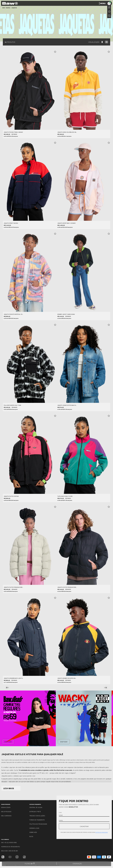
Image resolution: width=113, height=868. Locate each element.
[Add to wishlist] (55, 52)
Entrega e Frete (35, 811)
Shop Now (8, 742)
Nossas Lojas (34, 828)
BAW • (4, 8)
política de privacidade (102, 832)
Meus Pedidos (6, 811)
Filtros (29, 863)
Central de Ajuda (36, 807)
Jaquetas (14, 8)
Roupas (8, 8)
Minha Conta (6, 807)
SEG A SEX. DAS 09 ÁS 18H (9, 851)
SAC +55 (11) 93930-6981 (9, 842)
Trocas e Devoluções (37, 816)
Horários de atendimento (11, 846)
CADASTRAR (84, 826)
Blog (31, 836)
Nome (60, 812)
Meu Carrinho (6, 816)
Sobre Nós (33, 832)
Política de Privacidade (38, 824)
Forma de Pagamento (37, 820)
